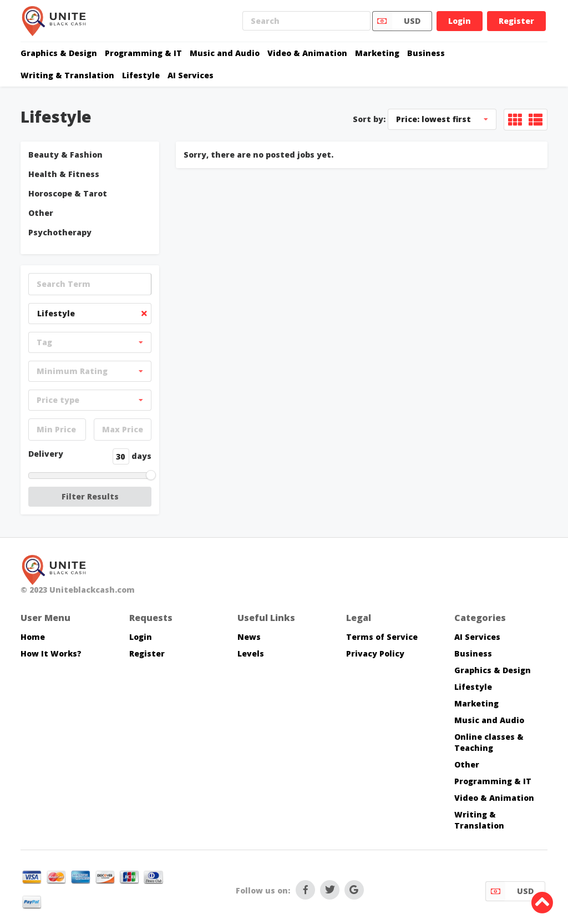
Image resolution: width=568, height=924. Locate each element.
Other (41, 213)
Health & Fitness (64, 174)
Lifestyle (141, 75)
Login (460, 21)
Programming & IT (143, 53)
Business (426, 53)
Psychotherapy (60, 232)
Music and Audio (225, 53)
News (249, 637)
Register (516, 21)
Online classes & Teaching (489, 742)
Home (33, 637)
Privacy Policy (375, 653)
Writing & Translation (67, 75)
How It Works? (51, 653)
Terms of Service (382, 637)
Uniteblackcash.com (92, 590)
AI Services (191, 75)
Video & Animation (307, 53)
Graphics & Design (59, 53)
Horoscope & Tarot (68, 193)
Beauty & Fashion (65, 155)
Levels (251, 653)
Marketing (377, 53)
